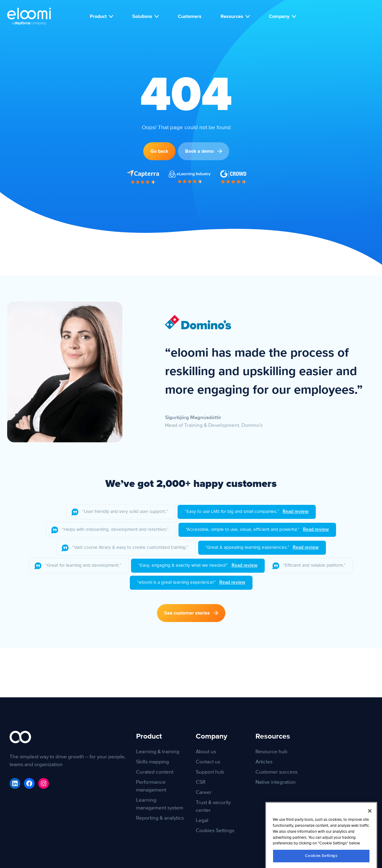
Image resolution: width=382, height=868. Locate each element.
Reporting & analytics (160, 818)
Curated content (155, 772)
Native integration (276, 782)
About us (206, 752)
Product (101, 16)
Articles (264, 762)
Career (204, 792)
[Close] (370, 835)
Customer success (277, 772)
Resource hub (271, 752)
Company (282, 16)
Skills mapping (153, 762)
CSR (201, 782)
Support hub (210, 772)
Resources (235, 16)
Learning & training (158, 752)
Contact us (208, 762)
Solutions (145, 16)
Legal (202, 820)
